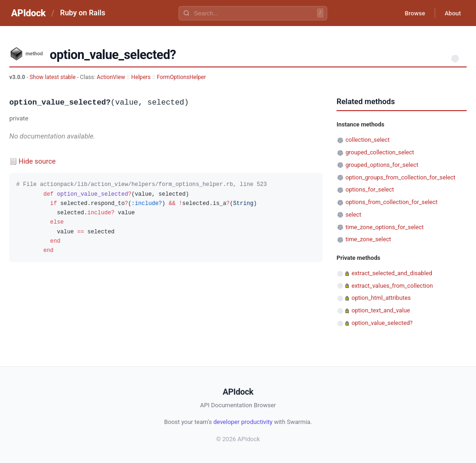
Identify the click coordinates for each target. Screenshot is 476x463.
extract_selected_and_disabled (392, 273)
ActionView (111, 77)
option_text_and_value (381, 310)
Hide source (37, 161)
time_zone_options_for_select (384, 227)
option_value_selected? (382, 323)
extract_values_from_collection (392, 286)
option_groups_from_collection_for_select (400, 177)
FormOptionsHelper (181, 77)
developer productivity (243, 422)
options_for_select (370, 189)
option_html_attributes (381, 298)
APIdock (28, 13)
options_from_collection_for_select (391, 202)
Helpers (141, 77)
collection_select (367, 140)
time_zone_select (368, 239)
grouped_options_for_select (382, 165)
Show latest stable (53, 77)
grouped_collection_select (380, 152)
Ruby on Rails (83, 13)
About (450, 13)
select (353, 215)
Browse (408, 13)
